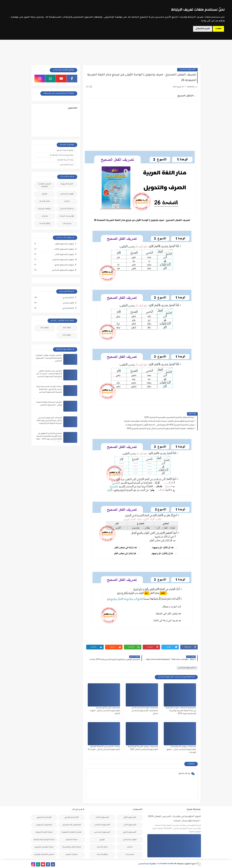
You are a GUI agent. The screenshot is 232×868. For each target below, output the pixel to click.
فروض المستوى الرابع (64, 265)
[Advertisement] (142, 126)
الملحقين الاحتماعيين (72, 825)
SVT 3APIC (67, 335)
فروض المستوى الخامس (63, 260)
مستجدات (67, 224)
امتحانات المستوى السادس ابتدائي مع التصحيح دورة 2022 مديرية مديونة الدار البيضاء (49, 421)
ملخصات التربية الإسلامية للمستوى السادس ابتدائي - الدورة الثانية (105, 711)
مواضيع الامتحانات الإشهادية (62, 155)
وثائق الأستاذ (45, 224)
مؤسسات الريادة (67, 216)
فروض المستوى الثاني (64, 255)
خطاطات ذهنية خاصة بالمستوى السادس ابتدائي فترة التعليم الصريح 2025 (161, 429)
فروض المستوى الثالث (64, 249)
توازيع (45, 194)
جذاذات (67, 201)
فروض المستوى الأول (64, 244)
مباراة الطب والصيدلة (72, 847)
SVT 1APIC (67, 328)
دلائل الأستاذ (45, 201)
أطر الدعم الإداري (72, 818)
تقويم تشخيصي (67, 194)
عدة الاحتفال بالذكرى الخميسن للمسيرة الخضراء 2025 (169, 418)
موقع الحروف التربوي (65, 150)
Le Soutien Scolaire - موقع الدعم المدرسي (156, 864)
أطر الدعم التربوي (44, 818)
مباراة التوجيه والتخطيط (44, 840)
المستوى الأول (130, 818)
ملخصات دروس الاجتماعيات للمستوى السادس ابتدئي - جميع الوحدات (181, 750)
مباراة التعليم (72, 840)
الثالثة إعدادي (68, 298)
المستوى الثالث (102, 818)
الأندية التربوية (67, 184)
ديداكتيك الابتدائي (67, 209)
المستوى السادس (187, 70)
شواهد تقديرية (45, 209)
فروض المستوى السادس (63, 270)
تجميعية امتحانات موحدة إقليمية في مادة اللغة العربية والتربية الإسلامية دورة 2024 (181, 711)
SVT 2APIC (45, 328)
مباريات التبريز (72, 855)
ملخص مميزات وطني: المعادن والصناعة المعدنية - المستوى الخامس (49, 358)
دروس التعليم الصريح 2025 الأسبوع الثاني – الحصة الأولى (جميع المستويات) (160, 425)
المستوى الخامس (102, 825)
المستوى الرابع (130, 832)
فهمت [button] (218, 29)
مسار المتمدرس (67, 165)
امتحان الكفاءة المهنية (45, 185)
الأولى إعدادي (68, 303)
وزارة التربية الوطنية (65, 160)
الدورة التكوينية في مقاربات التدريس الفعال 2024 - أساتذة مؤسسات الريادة (174, 819)
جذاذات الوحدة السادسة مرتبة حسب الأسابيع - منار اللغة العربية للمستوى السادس (49, 390)
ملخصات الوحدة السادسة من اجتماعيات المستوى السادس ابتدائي (145, 711)
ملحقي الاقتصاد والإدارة (44, 855)
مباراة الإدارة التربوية (44, 832)
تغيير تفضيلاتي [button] (203, 29)
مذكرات (45, 216)
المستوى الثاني (130, 825)
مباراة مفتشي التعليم (44, 847)
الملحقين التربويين (44, 825)
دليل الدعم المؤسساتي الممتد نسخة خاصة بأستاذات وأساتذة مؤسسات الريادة (159, 421)
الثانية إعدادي (68, 308)
